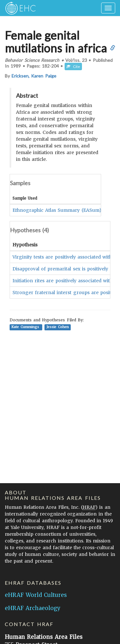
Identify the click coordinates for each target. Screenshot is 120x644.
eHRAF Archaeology (33, 608)
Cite (73, 66)
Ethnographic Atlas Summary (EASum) (57, 210)
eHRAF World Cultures (36, 595)
